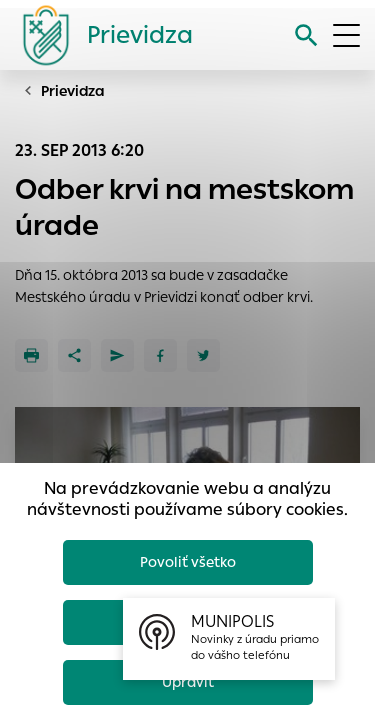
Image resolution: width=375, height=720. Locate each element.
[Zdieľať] (74, 355)
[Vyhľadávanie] (306, 35)
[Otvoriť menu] (346, 35)
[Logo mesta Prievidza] (100, 35)
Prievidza (73, 91)
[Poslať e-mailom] (117, 355)
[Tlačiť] (31, 355)
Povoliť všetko (188, 562)
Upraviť (188, 682)
